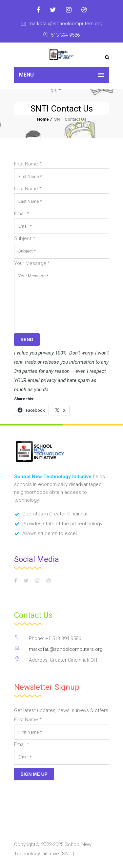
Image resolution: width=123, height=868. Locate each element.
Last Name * (28, 189)
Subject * (25, 238)
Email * (22, 214)
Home (43, 119)
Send (27, 339)
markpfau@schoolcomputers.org (65, 24)
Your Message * (32, 263)
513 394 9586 (65, 35)
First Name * (28, 164)
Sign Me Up (34, 774)
